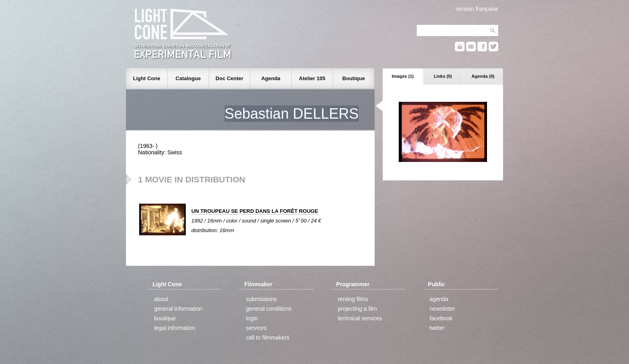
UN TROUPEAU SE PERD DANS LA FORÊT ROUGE (255, 211)
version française (477, 9)
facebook (441, 318)
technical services (360, 318)
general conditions (269, 309)
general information (178, 309)
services (256, 328)
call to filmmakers (268, 338)
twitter (437, 328)
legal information (175, 328)
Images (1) (403, 76)
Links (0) (443, 76)
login (252, 318)
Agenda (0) (483, 76)
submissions (261, 299)
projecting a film (357, 309)
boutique (165, 318)
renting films (353, 299)
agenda (439, 299)
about (161, 299)
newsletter (442, 309)
